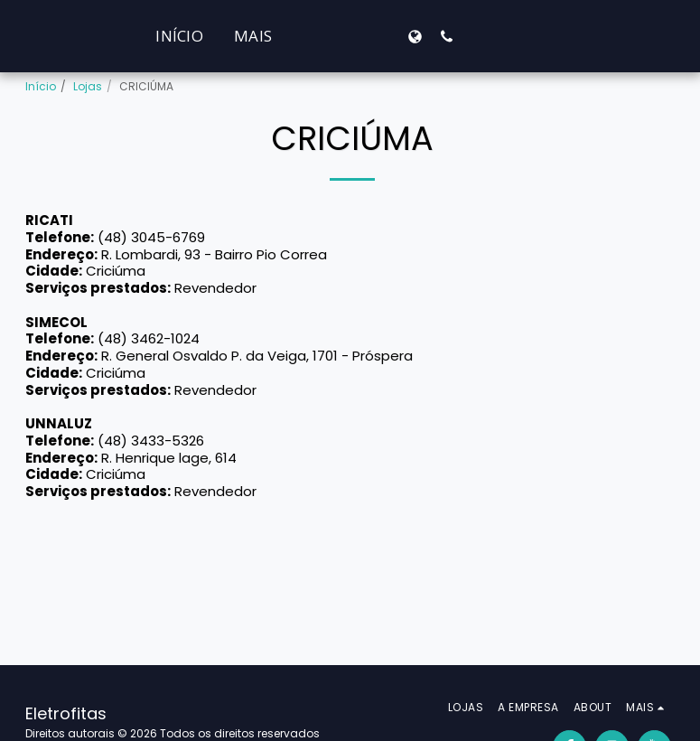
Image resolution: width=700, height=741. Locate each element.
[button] (579, 36)
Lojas (88, 86)
